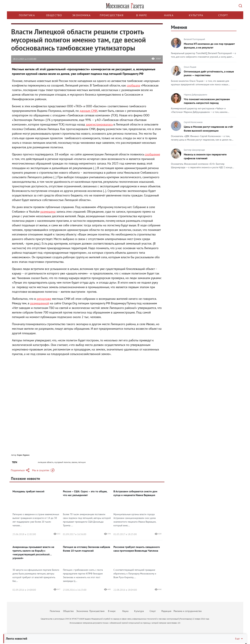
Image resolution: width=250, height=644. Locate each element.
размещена (48, 212)
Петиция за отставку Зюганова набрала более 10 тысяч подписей (87, 549)
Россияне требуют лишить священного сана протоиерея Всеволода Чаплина (137, 549)
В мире (142, 15)
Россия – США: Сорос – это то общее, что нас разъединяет (85, 493)
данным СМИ (88, 111)
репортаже (44, 299)
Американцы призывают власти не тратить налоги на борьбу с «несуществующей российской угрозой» (33, 552)
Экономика (81, 15)
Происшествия (112, 15)
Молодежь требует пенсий (28, 491)
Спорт (223, 15)
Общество (54, 15)
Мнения (179, 27)
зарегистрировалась (99, 124)
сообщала (133, 85)
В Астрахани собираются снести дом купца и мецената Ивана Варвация (135, 493)
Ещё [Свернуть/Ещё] (239, 639)
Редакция (166, 611)
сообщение (152, 154)
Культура (196, 15)
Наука (169, 15)
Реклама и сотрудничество (188, 611)
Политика (27, 15)
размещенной (40, 303)
